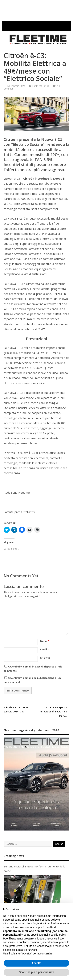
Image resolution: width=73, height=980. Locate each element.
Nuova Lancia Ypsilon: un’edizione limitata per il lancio (54, 712)
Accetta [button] (36, 963)
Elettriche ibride (41, 86)
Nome (45, 641)
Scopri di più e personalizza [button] (36, 972)
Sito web (45, 658)
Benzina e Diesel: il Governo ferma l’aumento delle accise (34, 869)
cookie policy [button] (58, 935)
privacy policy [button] (50, 920)
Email (45, 650)
